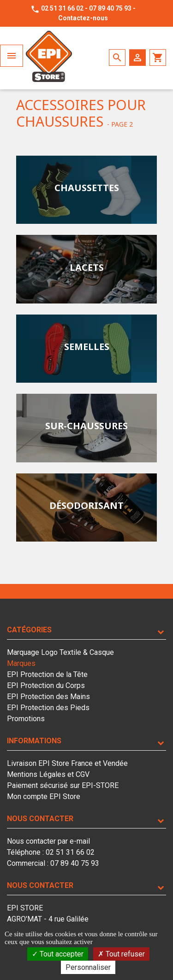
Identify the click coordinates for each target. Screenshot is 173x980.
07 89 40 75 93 (110, 8)
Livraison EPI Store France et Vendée (67, 763)
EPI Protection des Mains (48, 697)
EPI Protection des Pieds (48, 708)
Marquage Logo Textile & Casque (60, 652)
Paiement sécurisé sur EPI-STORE (63, 785)
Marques (21, 663)
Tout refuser (121, 954)
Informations (34, 741)
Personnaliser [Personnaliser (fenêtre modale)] (88, 967)
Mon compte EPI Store (44, 796)
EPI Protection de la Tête (47, 674)
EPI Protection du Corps (46, 685)
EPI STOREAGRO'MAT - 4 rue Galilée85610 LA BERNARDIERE (48, 919)
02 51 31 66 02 (62, 8)
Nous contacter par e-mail (48, 841)
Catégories (29, 630)
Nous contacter (40, 819)
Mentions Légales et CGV (48, 774)
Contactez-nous (83, 18)
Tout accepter (58, 954)
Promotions (26, 719)
